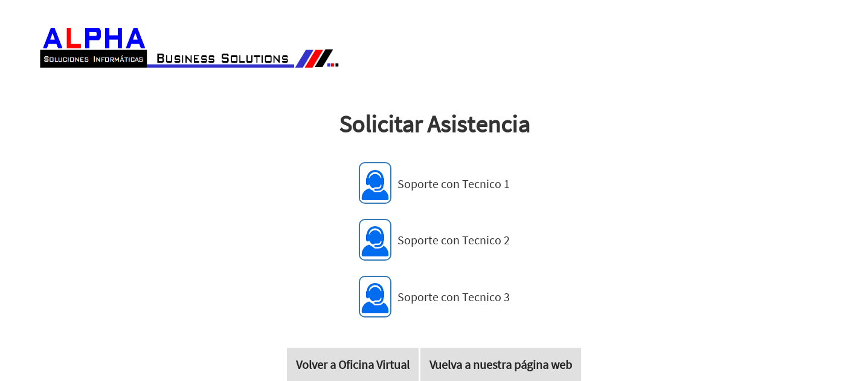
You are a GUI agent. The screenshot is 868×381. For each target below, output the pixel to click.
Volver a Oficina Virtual (353, 364)
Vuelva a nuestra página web (501, 364)
